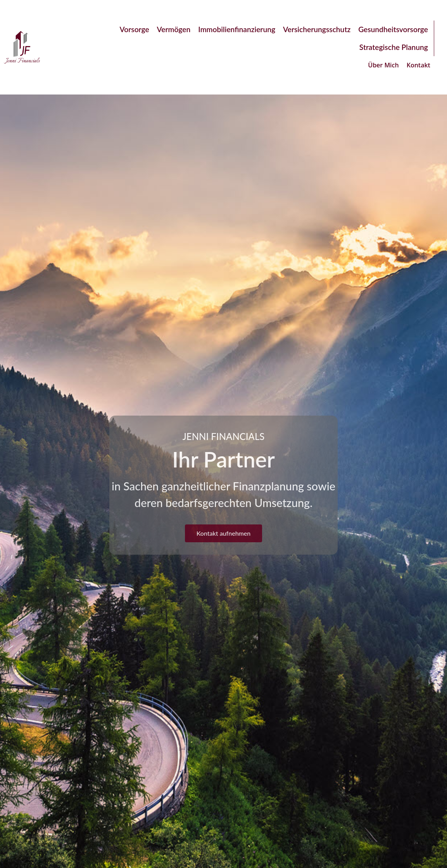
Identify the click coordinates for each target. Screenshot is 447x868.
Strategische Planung (394, 47)
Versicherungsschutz (317, 29)
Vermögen (174, 29)
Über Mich (383, 65)
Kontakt (419, 65)
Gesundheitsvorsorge (393, 29)
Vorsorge (135, 29)
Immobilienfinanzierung (237, 29)
